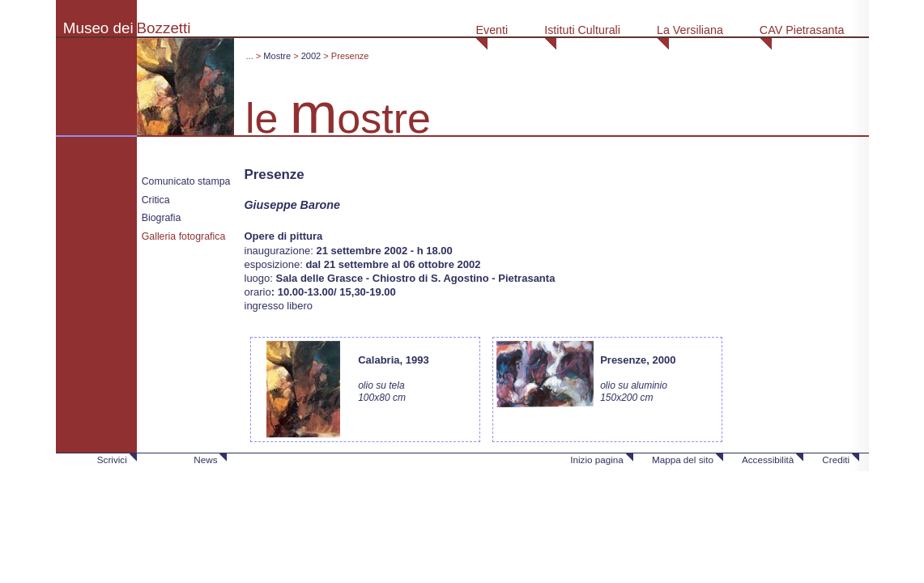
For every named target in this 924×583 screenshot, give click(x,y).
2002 (311, 56)
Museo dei (98, 28)
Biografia (162, 218)
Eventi (492, 30)
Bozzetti (164, 28)
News (205, 460)
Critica (156, 200)
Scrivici (112, 460)
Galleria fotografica (184, 236)
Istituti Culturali (582, 30)
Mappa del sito (683, 460)
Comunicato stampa (186, 181)
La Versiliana (690, 30)
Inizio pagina (597, 460)
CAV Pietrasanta (802, 30)
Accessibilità (768, 460)
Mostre (277, 56)
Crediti (836, 460)
